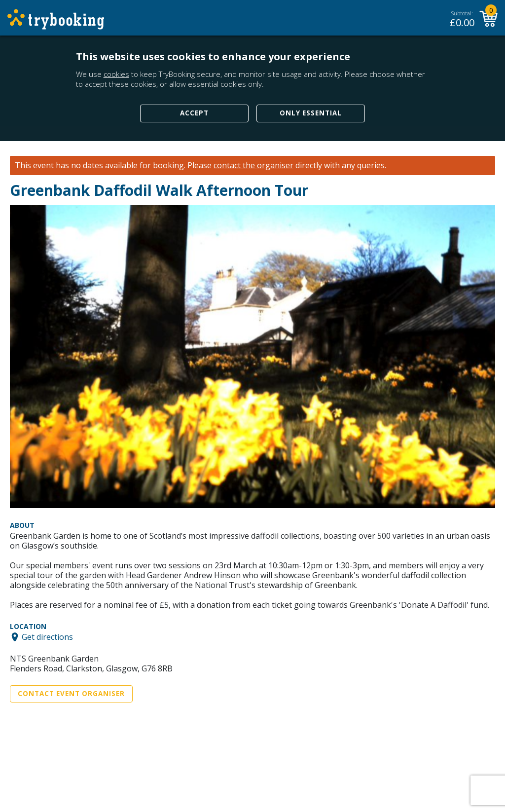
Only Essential (311, 113)
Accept (194, 113)
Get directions (47, 637)
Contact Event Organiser (71, 694)
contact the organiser (253, 166)
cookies (116, 74)
